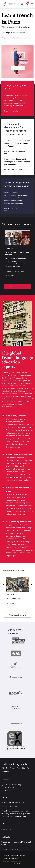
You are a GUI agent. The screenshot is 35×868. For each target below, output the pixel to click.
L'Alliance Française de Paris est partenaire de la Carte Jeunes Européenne (17, 741)
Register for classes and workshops (16, 38)
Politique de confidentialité (11, 858)
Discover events (11, 208)
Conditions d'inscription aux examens (14, 855)
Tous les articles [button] (17, 287)
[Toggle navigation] (32, 5)
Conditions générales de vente (12, 861)
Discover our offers (12, 111)
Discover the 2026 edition (15, 151)
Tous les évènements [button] (18, 615)
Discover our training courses (16, 169)
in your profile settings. (11, 849)
